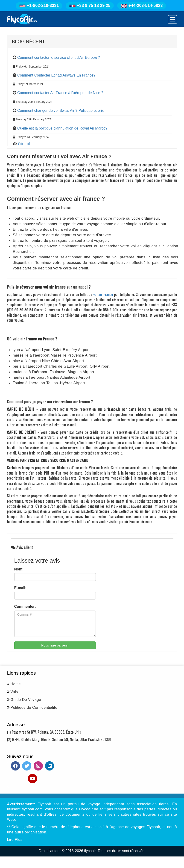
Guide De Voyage (26, 700)
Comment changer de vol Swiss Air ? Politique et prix (60, 111)
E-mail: (20, 588)
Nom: (19, 569)
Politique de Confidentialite (34, 707)
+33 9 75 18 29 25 (90, 6)
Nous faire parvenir (55, 645)
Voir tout (24, 144)
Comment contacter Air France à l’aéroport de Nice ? (60, 93)
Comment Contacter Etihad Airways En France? (56, 75)
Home (16, 684)
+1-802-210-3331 (39, 6)
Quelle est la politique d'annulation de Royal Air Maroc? (62, 128)
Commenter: (25, 607)
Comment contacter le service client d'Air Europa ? (59, 58)
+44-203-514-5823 (142, 6)
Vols (14, 692)
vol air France (102, 294)
